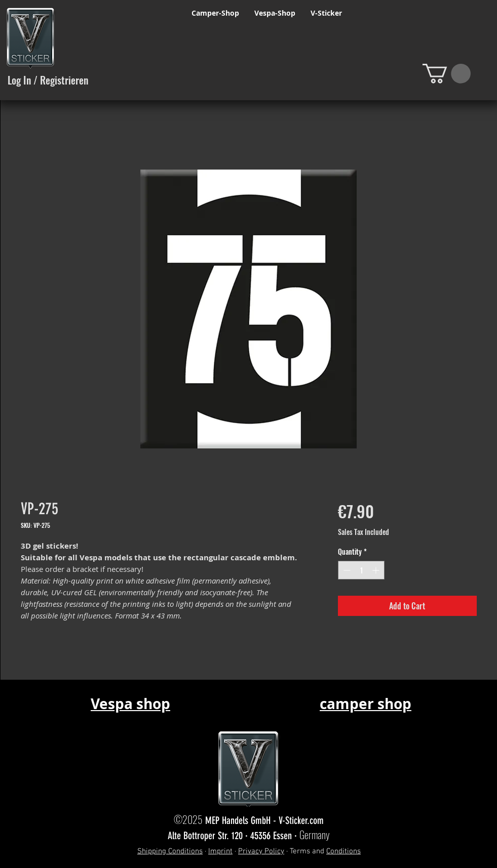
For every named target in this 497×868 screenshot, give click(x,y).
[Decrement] (346, 570)
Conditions (343, 851)
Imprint (220, 851)
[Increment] (377, 570)
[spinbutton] (361, 570)
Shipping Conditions (170, 851)
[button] (447, 74)
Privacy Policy (261, 851)
